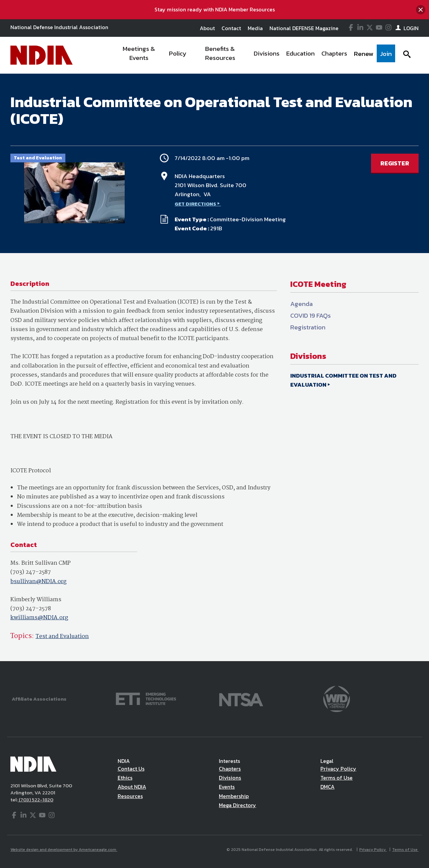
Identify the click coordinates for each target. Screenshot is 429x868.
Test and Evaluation (62, 637)
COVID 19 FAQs (311, 315)
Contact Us (131, 769)
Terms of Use (336, 778)
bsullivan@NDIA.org (38, 582)
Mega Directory (237, 805)
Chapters (230, 769)
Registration (308, 327)
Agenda (301, 304)
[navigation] (254, 55)
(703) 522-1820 (36, 800)
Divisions (230, 778)
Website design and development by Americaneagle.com (64, 850)
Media (255, 28)
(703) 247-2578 (31, 609)
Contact (231, 28)
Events (227, 787)
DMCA (327, 787)
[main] (214, 367)
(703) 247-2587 (31, 572)
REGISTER (395, 163)
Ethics (125, 778)
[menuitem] (139, 55)
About (207, 28)
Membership (234, 796)
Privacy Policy (338, 769)
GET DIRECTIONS (195, 204)
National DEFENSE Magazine (304, 28)
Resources (130, 796)
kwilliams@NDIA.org (39, 618)
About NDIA (132, 787)
